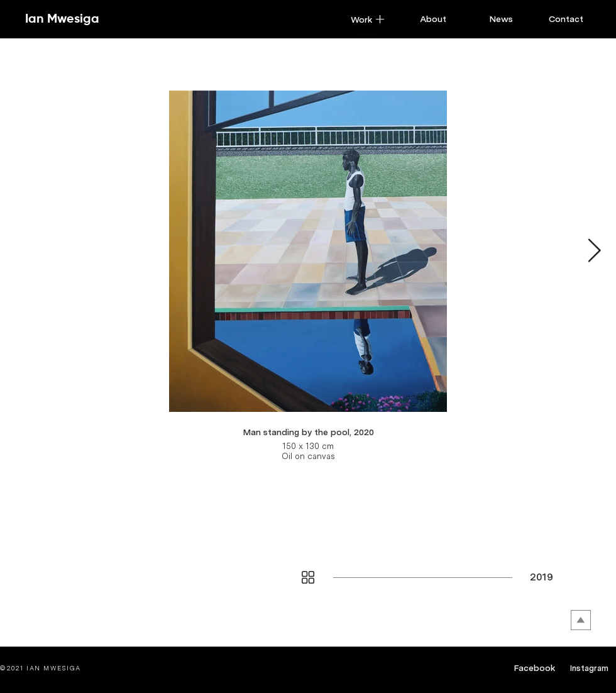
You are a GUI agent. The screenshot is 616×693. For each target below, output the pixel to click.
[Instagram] (589, 668)
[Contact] (566, 19)
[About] (433, 19)
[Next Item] (594, 251)
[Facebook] (534, 668)
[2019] (542, 577)
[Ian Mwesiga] (62, 19)
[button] (367, 19)
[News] (501, 19)
